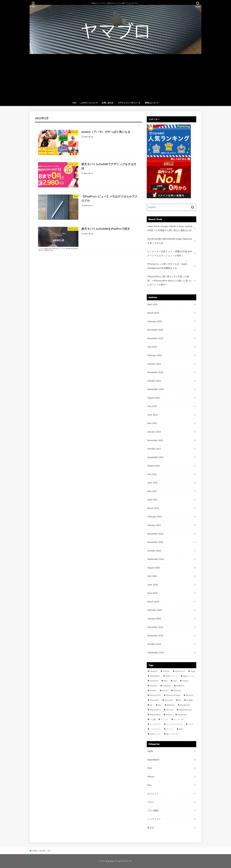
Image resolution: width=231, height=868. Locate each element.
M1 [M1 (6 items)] (180, 700)
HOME (35, 851)
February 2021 (155, 517)
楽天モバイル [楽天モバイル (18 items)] (155, 734)
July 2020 (152, 576)
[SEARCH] (198, 5)
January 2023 (154, 364)
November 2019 (155, 636)
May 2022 (152, 423)
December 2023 (155, 330)
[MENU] (33, 5)
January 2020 (154, 619)
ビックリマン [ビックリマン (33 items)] (155, 724)
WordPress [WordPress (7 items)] (182, 715)
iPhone (151, 777)
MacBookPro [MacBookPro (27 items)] (155, 710)
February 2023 (155, 355)
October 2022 (154, 381)
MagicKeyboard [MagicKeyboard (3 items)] (185, 710)
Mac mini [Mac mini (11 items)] (170, 710)
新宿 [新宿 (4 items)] (181, 729)
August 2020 (154, 568)
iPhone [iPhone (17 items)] (165, 691)
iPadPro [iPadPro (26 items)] (153, 691)
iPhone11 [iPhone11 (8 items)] (177, 691)
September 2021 (156, 457)
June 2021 (153, 483)
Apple (150, 751)
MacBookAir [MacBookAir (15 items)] (185, 705)
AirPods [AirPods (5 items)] (166, 671)
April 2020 (152, 593)
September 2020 (156, 559)
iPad (150, 768)
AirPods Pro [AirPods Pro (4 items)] (180, 671)
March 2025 (153, 313)
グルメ (151, 802)
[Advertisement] (115, 78)
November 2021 (155, 440)
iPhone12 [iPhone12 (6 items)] (190, 695)
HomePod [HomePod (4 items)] (154, 681)
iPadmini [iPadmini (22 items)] (154, 686)
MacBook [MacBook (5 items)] (171, 705)
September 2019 (156, 653)
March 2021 (153, 508)
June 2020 (153, 585)
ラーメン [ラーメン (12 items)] (170, 729)
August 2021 (154, 466)
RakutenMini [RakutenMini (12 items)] (155, 715)
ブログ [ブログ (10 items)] (191, 724)
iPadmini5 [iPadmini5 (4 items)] (167, 686)
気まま (151, 828)
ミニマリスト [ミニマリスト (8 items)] (155, 729)
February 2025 (155, 321)
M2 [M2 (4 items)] (151, 705)
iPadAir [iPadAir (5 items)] (185, 681)
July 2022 (152, 406)
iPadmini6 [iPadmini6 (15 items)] (180, 686)
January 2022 (154, 432)
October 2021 (154, 449)
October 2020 (154, 551)
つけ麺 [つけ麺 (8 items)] (153, 720)
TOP (74, 103)
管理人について (152, 103)
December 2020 (155, 534)
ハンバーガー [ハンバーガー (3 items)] (179, 720)
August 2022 (154, 398)
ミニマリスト (154, 819)
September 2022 (156, 389)
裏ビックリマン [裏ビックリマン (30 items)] (173, 734)
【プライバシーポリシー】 (129, 103)
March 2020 (153, 602)
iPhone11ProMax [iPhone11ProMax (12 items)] (173, 695)
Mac (149, 785)
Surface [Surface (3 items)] (169, 715)
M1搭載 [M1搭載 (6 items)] (189, 700)
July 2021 (152, 474)
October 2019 (154, 644)
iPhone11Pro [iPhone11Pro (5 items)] (155, 695)
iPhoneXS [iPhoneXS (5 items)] (169, 700)
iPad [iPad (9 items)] (175, 681)
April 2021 (152, 500)
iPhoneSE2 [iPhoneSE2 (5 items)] (155, 700)
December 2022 (155, 372)
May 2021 (152, 491)
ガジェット (153, 794)
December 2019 (155, 627)
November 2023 (155, 338)
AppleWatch (153, 760)
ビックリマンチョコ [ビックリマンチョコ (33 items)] (175, 724)
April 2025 (152, 304)
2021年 (42, 851)
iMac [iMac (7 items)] (166, 681)
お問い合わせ (108, 103)
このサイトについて (89, 103)
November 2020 (155, 542)
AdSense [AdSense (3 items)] (154, 671)
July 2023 (152, 347)
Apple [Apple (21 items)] (193, 671)
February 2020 (155, 610)
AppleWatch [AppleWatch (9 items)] (155, 676)
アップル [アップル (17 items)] (164, 720)
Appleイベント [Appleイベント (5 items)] (171, 676)
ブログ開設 (153, 811)
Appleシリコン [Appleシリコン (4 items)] (189, 676)
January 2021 (154, 525)
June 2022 (153, 415)
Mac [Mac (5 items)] (160, 705)
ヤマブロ (110, 861)
